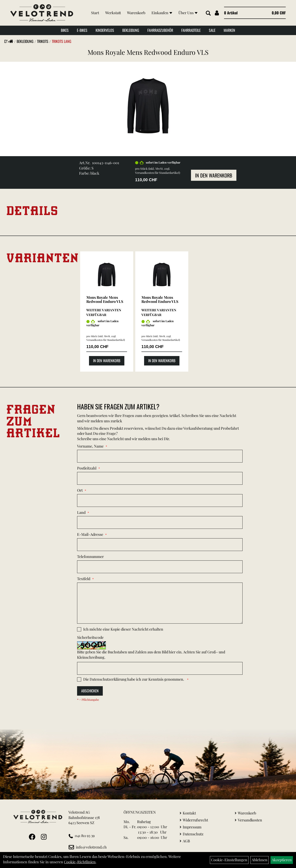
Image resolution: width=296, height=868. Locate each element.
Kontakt (189, 813)
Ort (80, 490)
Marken (229, 30)
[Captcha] (160, 668)
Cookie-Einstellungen (229, 860)
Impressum (192, 827)
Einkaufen (162, 13)
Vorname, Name (90, 446)
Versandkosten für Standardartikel (157, 173)
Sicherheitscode (90, 637)
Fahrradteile (191, 30)
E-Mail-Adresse (90, 534)
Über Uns (188, 13)
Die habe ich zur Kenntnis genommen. (134, 679)
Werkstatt (113, 13)
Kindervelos (105, 30)
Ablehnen (260, 860)
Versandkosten (250, 820)
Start (95, 13)
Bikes (65, 30)
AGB (186, 841)
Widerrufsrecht (195, 820)
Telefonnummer (90, 557)
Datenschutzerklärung (108, 679)
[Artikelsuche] (208, 13)
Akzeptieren (282, 860)
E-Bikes (82, 30)
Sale (212, 30)
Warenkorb (136, 13)
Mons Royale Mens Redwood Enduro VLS (148, 52)
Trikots (43, 41)
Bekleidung (131, 30)
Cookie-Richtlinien (80, 862)
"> (10, 41)
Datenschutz (193, 834)
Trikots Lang (62, 41)
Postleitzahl (87, 468)
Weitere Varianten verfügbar (104, 312)
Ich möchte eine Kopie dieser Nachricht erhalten (123, 629)
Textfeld (84, 579)
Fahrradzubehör (160, 30)
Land (81, 512)
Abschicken (90, 691)
